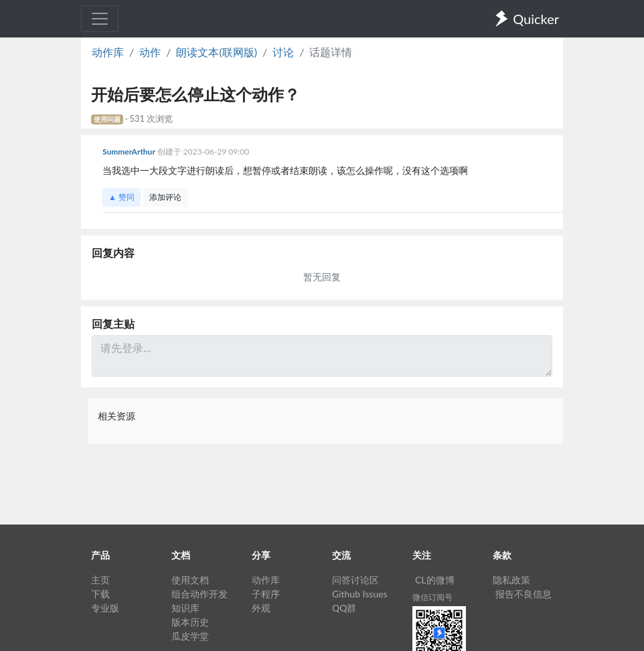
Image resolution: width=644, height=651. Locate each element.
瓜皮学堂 (190, 636)
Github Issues (360, 594)
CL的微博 (435, 580)
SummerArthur (130, 152)
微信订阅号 (432, 597)
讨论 (283, 52)
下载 (100, 594)
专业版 (105, 608)
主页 (100, 580)
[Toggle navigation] (100, 19)
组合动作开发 (199, 594)
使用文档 (190, 580)
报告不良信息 (524, 594)
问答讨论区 (355, 580)
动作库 (108, 52)
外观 (261, 608)
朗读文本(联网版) (217, 52)
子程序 (266, 594)
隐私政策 (511, 580)
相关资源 (116, 416)
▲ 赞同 (122, 197)
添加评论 (165, 197)
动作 (150, 52)
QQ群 (344, 608)
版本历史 (190, 622)
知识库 (185, 608)
